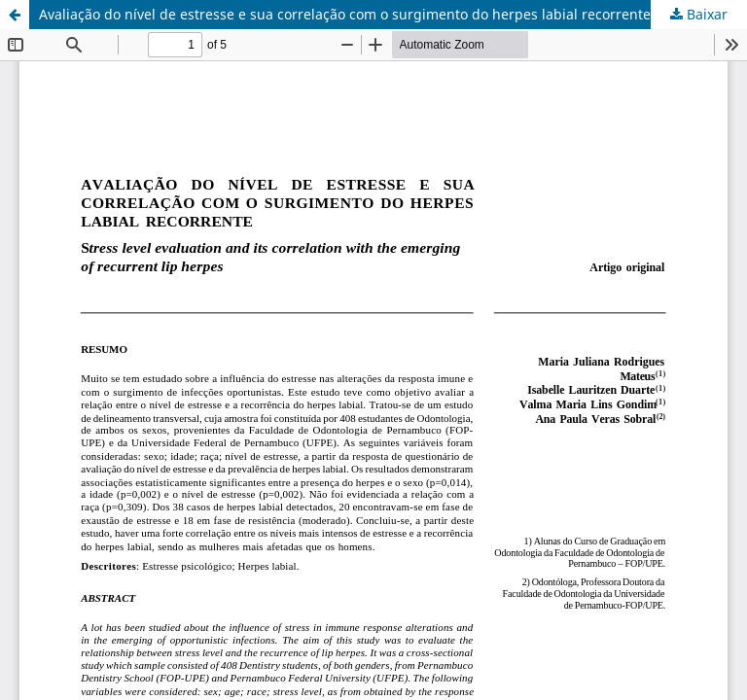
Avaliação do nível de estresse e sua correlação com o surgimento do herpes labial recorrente (345, 14)
